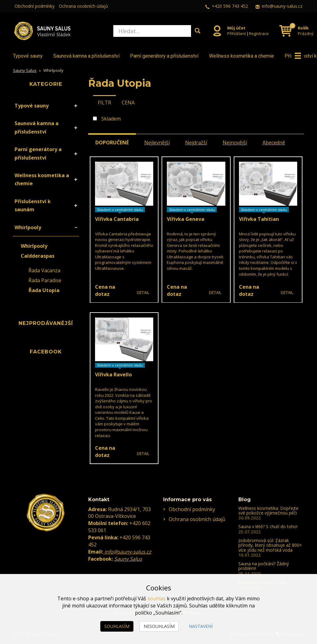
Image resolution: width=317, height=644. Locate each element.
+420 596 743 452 (230, 6)
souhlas (156, 598)
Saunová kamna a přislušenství (86, 56)
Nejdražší (196, 142)
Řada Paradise (45, 280)
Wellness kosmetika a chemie (241, 56)
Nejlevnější (157, 142)
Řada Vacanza (44, 270)
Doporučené (112, 142)
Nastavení (201, 626)
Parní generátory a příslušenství (164, 56)
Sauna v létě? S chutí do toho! (268, 526)
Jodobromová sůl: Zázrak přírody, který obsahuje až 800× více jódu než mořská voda (270, 545)
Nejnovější (235, 142)
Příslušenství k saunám (33, 205)
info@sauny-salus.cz (282, 6)
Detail (143, 292)
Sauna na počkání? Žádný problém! (264, 566)
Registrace (259, 33)
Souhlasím (117, 626)
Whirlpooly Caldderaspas (38, 251)
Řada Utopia (44, 290)
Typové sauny (28, 56)
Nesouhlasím (159, 626)
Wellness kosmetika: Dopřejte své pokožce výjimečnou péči (268, 510)
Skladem (111, 119)
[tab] (104, 102)
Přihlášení (237, 33)
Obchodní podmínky (35, 6)
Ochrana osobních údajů (83, 6)
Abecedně (274, 142)
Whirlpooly (28, 227)
